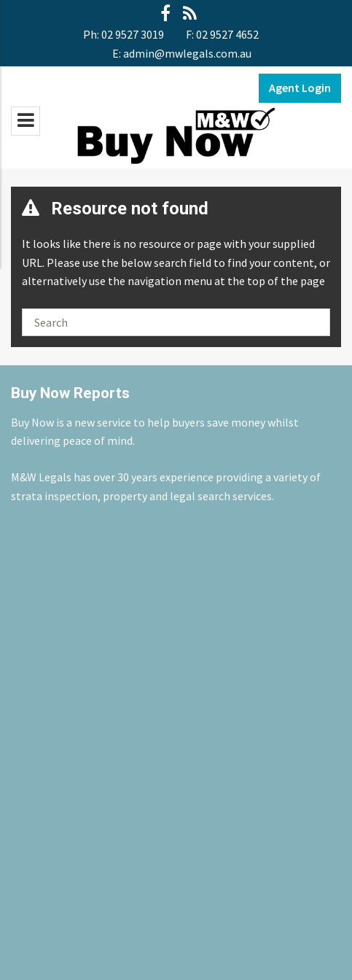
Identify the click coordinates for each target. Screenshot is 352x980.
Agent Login (300, 87)
